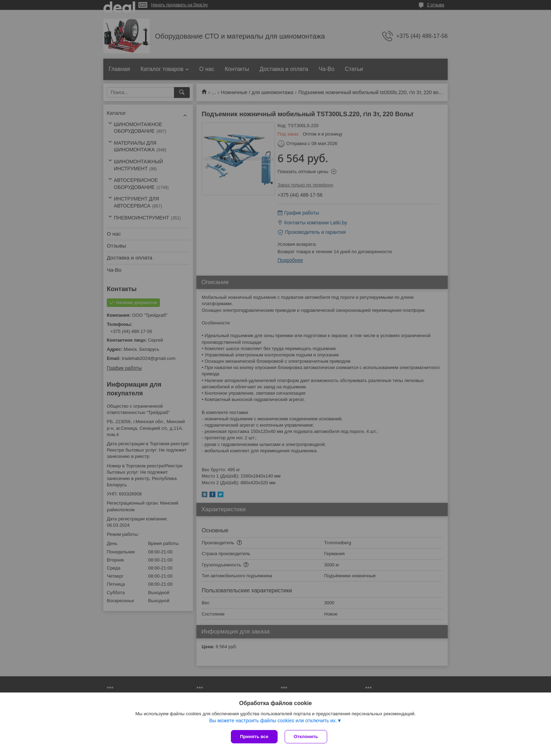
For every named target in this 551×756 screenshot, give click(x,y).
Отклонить (306, 737)
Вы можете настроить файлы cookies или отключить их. (273, 721)
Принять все (254, 737)
